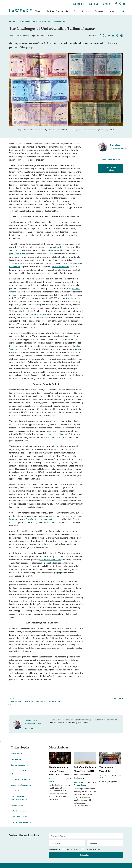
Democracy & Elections (21, 785)
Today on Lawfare (72, 849)
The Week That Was (93, 849)
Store (107, 4)
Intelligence (17, 805)
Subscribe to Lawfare (110, 169)
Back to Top (117, 698)
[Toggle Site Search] (123, 11)
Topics (38, 11)
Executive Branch (19, 791)
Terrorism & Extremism (21, 822)
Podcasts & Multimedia (57, 11)
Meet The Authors (109, 159)
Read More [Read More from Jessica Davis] (29, 729)
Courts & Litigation (19, 765)
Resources (100, 11)
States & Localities (19, 811)
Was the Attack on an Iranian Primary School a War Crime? (59, 771)
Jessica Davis (15, 35)
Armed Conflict (18, 754)
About (113, 11)
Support (94, 4)
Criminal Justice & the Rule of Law (22, 21)
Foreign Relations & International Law (50, 21)
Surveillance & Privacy (20, 817)
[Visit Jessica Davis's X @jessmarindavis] (118, 148)
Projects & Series (81, 11)
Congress (16, 759)
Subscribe (78, 4)
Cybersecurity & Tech (20, 779)
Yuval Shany (79, 782)
